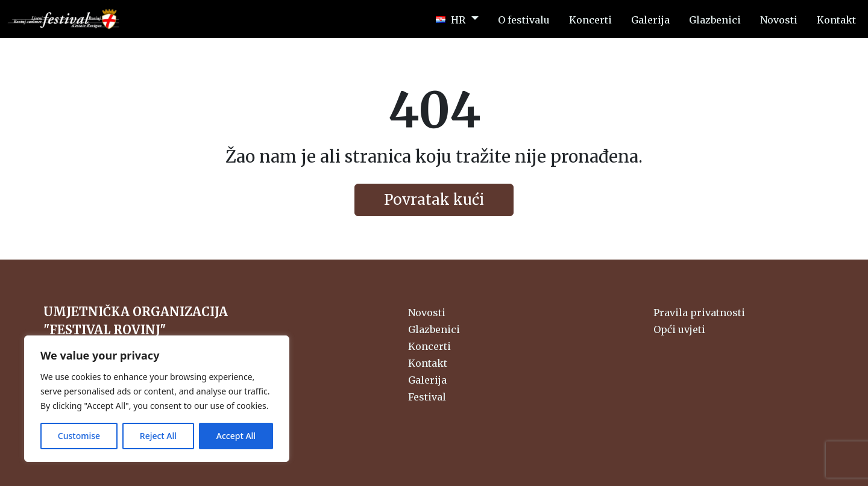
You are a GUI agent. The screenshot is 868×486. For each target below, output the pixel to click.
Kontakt (428, 363)
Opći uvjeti (679, 329)
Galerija (427, 380)
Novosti (427, 313)
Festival (427, 397)
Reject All (158, 436)
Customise (79, 436)
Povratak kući (434, 200)
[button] (457, 19)
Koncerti (429, 346)
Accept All (236, 436)
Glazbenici (434, 329)
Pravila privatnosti (699, 313)
